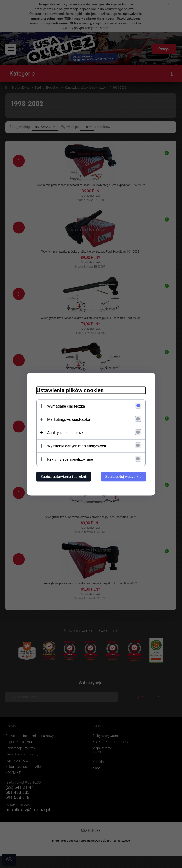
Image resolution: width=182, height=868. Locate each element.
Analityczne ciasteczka (66, 433)
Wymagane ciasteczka (66, 406)
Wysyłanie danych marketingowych (77, 446)
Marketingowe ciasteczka (69, 419)
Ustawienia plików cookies (70, 390)
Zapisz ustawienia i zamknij (64, 476)
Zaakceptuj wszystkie (123, 476)
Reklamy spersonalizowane (70, 459)
